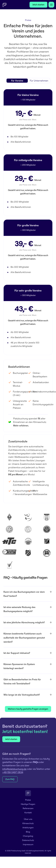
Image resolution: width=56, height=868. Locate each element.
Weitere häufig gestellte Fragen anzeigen (28, 709)
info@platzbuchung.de (14, 769)
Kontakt (28, 813)
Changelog (28, 836)
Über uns (28, 819)
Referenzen (28, 808)
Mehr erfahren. (21, 425)
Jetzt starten (38, 5)
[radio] (17, 81)
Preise (28, 800)
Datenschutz (28, 840)
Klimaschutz (28, 823)
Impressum (28, 844)
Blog (28, 832)
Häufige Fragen (28, 804)
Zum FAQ (10, 779)
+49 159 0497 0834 (13, 772)
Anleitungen (28, 828)
